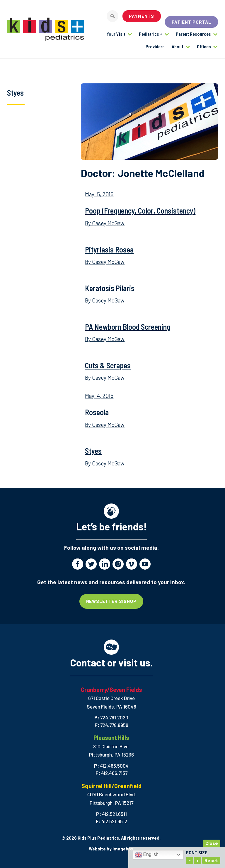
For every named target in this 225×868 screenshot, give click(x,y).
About (178, 46)
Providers (155, 46)
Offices (204, 46)
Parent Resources (193, 34)
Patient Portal (192, 22)
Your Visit (116, 34)
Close (212, 843)
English (147, 855)
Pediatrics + (151, 34)
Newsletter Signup (111, 601)
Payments (142, 16)
